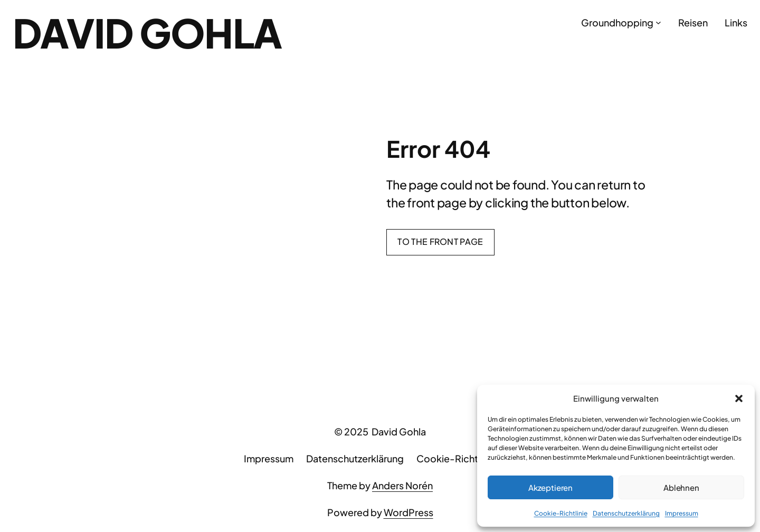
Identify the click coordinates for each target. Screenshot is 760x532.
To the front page (440, 241)
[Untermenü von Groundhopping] (658, 22)
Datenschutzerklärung (626, 513)
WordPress (408, 512)
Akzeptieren (550, 487)
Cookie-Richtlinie (561, 513)
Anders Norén (402, 485)
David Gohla (147, 32)
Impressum (682, 513)
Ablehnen (681, 487)
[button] (739, 398)
